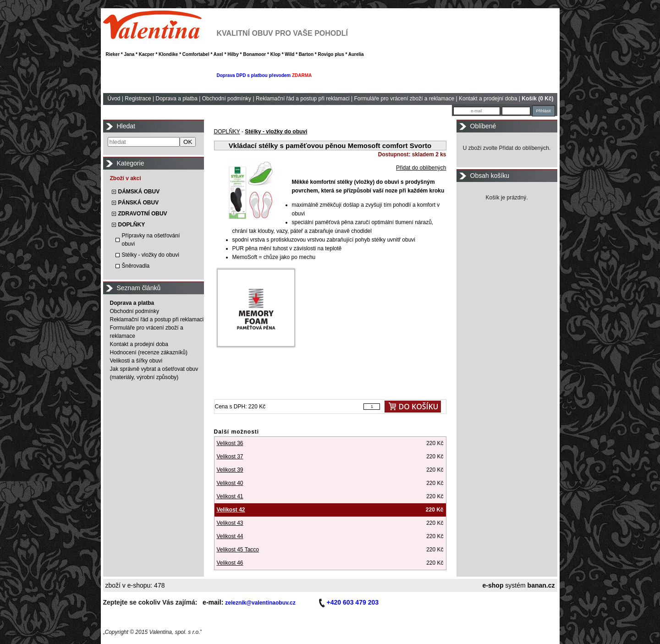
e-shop (493, 585)
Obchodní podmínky (227, 99)
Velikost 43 (230, 523)
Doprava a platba (176, 99)
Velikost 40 (230, 483)
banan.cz (541, 585)
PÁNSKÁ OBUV (139, 203)
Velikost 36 (230, 443)
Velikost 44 (230, 536)
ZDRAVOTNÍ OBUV (143, 214)
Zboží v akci (126, 178)
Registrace (138, 99)
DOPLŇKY (132, 225)
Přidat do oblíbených (421, 168)
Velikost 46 (230, 563)
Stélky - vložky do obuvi (151, 255)
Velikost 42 (231, 510)
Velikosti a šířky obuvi (136, 361)
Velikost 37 (230, 457)
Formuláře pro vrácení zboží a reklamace (404, 99)
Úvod (114, 99)
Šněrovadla (136, 266)
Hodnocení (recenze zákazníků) (149, 352)
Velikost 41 (230, 496)
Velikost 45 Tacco (238, 550)
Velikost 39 (230, 470)
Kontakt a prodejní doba (488, 99)
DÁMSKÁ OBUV (139, 192)
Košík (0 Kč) (537, 99)
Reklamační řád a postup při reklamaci (303, 99)
